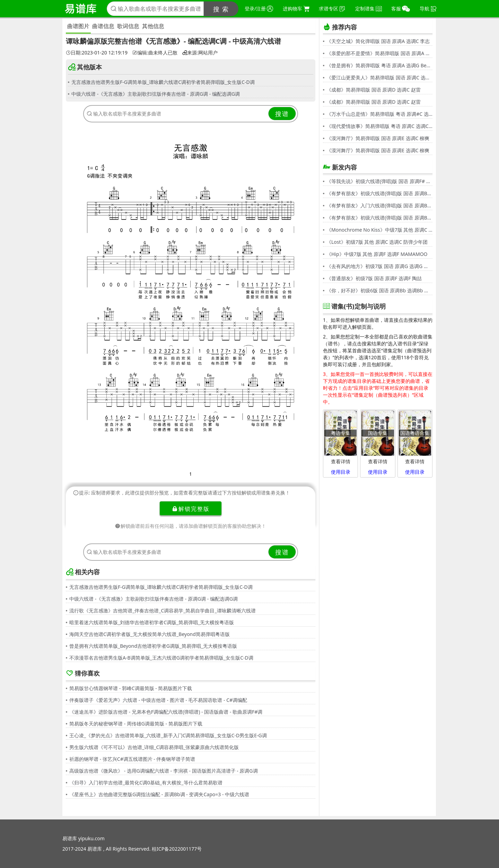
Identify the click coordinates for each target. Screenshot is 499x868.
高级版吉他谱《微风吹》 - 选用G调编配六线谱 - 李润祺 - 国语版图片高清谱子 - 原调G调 (164, 771)
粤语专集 (341, 433)
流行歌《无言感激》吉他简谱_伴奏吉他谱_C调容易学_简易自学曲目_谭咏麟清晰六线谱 (163, 611)
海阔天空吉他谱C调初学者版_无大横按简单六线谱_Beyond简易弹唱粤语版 (150, 634)
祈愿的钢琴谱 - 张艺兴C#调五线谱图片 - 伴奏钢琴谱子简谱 (132, 759)
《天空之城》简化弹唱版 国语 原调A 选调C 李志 (378, 41)
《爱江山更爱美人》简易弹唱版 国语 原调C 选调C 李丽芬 (379, 78)
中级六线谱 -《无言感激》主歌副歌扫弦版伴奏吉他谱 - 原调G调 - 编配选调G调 (156, 94)
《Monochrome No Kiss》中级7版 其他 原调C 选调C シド (379, 230)
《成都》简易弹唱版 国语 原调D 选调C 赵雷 (374, 90)
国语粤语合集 (415, 433)
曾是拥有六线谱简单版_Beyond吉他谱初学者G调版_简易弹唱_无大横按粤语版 (153, 646)
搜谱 (282, 114)
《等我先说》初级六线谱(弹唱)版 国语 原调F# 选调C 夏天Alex (379, 181)
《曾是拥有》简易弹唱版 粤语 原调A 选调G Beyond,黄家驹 (379, 65)
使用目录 (341, 472)
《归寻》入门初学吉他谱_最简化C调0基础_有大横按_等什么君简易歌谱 (146, 783)
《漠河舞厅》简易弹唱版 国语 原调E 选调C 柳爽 (378, 138)
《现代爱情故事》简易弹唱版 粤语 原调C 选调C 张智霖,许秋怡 (379, 126)
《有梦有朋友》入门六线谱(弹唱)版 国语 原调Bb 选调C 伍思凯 (379, 205)
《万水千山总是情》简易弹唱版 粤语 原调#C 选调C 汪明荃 (379, 114)
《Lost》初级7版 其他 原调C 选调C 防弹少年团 (377, 242)
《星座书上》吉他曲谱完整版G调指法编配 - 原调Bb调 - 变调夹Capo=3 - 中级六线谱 (159, 794)
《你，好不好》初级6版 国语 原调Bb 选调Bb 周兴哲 (379, 290)
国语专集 (378, 433)
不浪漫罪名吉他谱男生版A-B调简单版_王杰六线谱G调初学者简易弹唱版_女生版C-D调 (161, 658)
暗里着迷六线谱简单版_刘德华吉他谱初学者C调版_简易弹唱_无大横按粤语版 (152, 622)
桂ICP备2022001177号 (177, 849)
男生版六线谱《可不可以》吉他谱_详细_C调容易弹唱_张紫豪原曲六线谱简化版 (154, 747)
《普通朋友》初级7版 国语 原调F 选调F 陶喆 (374, 278)
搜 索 (221, 9)
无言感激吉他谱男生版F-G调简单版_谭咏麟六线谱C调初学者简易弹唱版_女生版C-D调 (163, 82)
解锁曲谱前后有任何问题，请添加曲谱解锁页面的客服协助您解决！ (191, 526)
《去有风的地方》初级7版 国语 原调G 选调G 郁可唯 (379, 266)
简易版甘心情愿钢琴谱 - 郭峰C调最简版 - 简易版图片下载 (131, 688)
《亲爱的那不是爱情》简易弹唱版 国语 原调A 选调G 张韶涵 (379, 53)
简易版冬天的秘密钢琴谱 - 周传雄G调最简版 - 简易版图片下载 (136, 724)
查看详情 (341, 461)
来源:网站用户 (200, 53)
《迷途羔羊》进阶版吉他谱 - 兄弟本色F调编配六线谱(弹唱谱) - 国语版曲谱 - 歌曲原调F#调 (166, 712)
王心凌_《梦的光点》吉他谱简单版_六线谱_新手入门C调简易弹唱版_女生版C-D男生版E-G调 (168, 735)
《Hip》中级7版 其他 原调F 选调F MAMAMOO (377, 254)
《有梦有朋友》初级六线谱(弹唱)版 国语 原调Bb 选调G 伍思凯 (379, 193)
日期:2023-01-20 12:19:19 (97, 53)
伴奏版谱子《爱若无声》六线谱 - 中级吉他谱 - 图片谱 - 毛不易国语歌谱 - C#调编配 (158, 700)
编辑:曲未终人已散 (155, 53)
